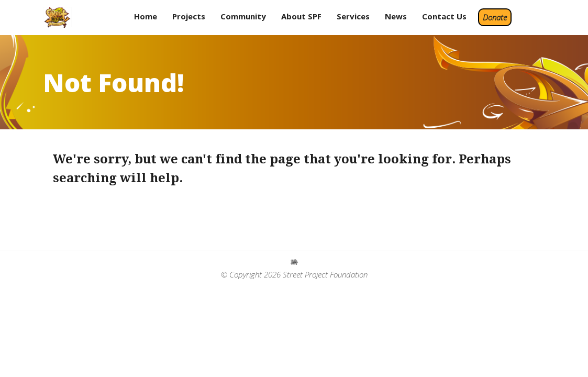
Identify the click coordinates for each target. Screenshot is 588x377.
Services (353, 16)
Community (243, 16)
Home (146, 16)
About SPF (301, 16)
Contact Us (444, 16)
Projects (189, 16)
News (396, 16)
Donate (495, 17)
